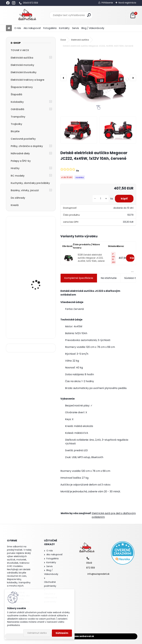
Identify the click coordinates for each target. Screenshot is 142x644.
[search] (89, 15)
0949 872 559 (31, 3)
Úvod (63, 40)
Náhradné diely (20, 153)
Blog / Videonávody (93, 28)
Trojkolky (16, 124)
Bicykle (15, 131)
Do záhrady (18, 198)
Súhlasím (62, 633)
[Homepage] (9, 28)
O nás (18, 28)
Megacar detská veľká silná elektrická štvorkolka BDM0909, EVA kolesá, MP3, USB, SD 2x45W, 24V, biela (40, 286)
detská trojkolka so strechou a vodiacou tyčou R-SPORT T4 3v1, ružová (38, 320)
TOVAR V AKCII (20, 50)
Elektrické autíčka (22, 58)
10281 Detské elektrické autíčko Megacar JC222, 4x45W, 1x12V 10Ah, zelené (91, 258)
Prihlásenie (107, 3)
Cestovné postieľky (23, 139)
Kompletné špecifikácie (79, 278)
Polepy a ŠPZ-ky (21, 161)
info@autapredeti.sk (98, 574)
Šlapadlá (16, 94)
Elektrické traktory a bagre (27, 80)
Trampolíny (18, 117)
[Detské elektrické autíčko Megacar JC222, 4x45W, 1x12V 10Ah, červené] (98, 78)
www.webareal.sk (84, 636)
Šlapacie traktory (22, 87)
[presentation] (64, 78)
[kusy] (100, 199)
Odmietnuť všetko (37, 633)
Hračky (15, 168)
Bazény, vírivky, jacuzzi (25, 190)
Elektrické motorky (22, 65)
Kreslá (15, 205)
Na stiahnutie (109, 278)
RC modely (18, 176)
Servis (76, 28)
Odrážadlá (17, 109)
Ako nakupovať (32, 28)
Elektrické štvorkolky (24, 72)
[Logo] (27, 15)
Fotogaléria (50, 28)
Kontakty (64, 28)
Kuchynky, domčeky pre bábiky (30, 183)
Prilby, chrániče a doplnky (27, 146)
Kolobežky (17, 102)
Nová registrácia (127, 3)
